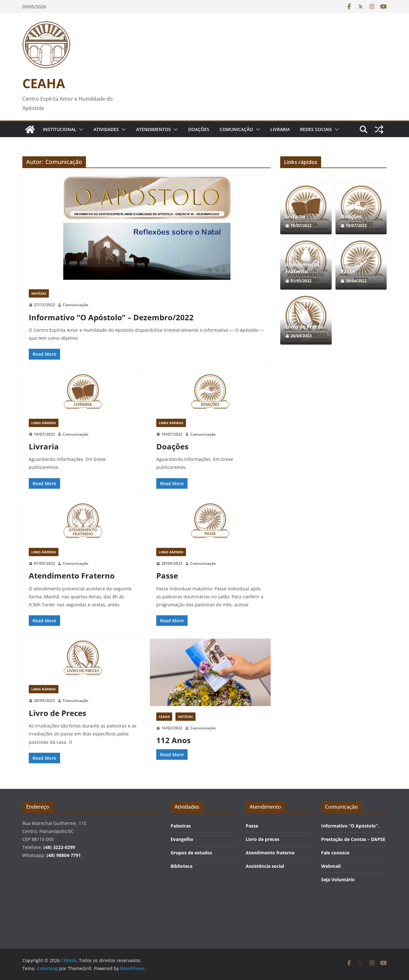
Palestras (181, 826)
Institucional (60, 129)
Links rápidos (44, 423)
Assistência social (265, 866)
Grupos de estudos (191, 853)
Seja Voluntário (338, 879)
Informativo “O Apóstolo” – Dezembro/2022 (111, 317)
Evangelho (182, 839)
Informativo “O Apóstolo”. (350, 826)
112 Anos (174, 740)
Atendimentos (154, 129)
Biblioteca (181, 866)
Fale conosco (335, 853)
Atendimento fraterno (270, 853)
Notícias (39, 293)
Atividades (106, 129)
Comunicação (236, 129)
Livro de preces (262, 839)
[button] (80, 129)
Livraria (280, 129)
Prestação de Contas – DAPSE (353, 839)
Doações (199, 129)
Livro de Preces (58, 713)
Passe (167, 576)
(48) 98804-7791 (64, 855)
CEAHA (44, 83)
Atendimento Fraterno (72, 576)
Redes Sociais (316, 129)
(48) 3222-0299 (59, 847)
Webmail (331, 866)
